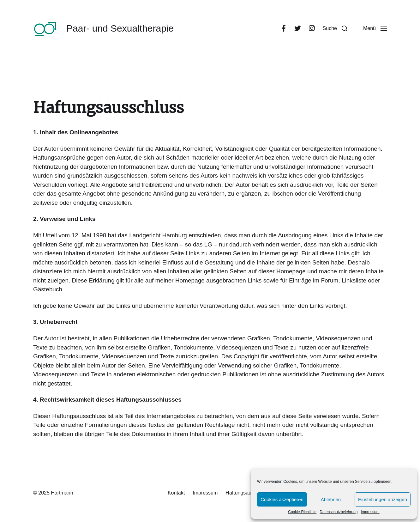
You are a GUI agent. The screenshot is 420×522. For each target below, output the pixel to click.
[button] (335, 28)
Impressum (370, 512)
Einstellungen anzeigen (383, 499)
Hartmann (62, 493)
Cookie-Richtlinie (302, 512)
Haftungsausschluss (248, 493)
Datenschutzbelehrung (339, 512)
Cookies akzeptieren (282, 499)
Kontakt (176, 493)
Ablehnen (331, 499)
